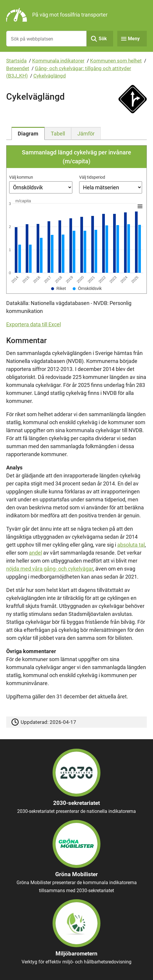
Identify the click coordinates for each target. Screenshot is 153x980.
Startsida (16, 61)
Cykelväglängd (50, 76)
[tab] (28, 133)
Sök (103, 39)
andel (35, 553)
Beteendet (18, 68)
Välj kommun (21, 177)
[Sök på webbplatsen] (47, 39)
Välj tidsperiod (92, 177)
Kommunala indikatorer (58, 61)
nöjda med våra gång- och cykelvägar (50, 569)
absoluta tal (131, 545)
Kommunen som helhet (116, 61)
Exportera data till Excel (34, 324)
